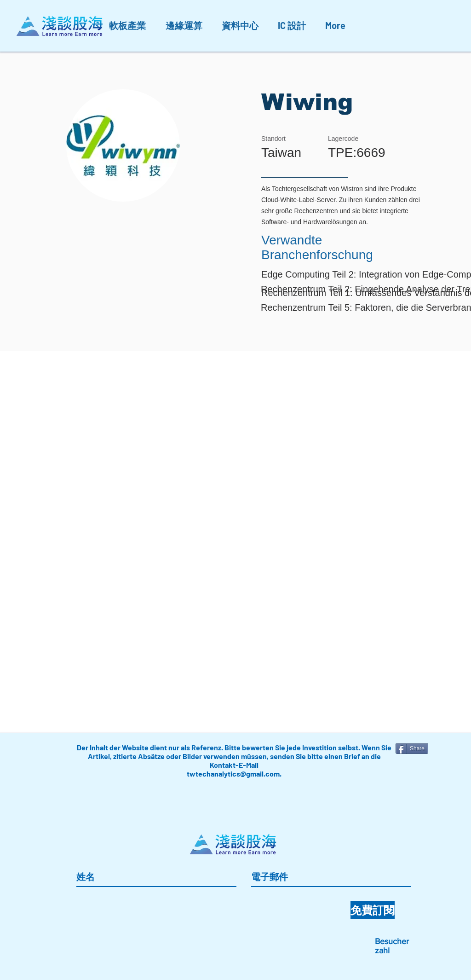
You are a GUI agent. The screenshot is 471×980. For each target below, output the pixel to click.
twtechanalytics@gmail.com (233, 774)
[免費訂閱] (373, 910)
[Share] (412, 748)
